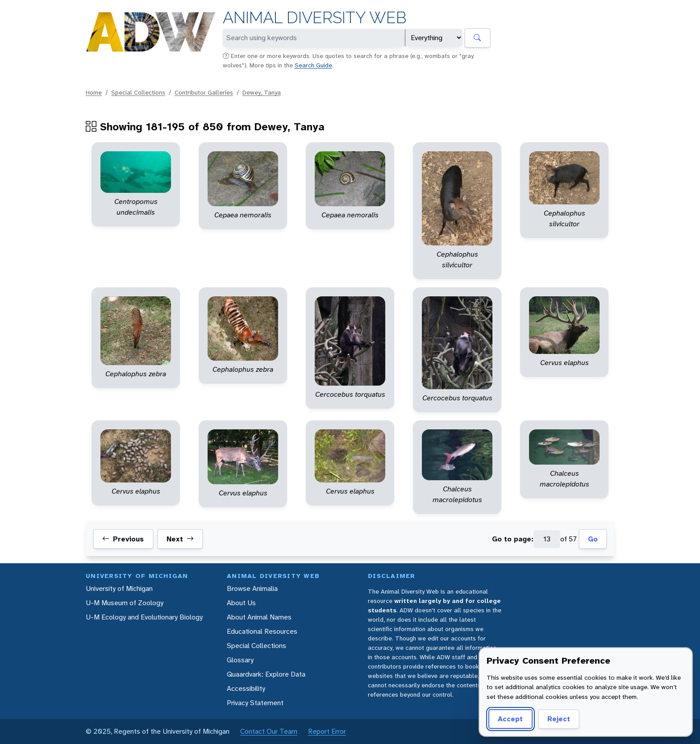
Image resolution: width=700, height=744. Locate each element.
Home (94, 92)
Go (593, 539)
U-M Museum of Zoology (125, 603)
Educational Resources (262, 631)
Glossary (240, 660)
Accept (510, 719)
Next (180, 539)
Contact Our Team (269, 731)
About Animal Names (259, 617)
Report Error (327, 731)
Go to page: (513, 539)
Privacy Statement (255, 703)
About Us (241, 603)
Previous (123, 539)
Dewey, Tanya (262, 92)
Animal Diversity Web (315, 18)
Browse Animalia (252, 588)
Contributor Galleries (204, 92)
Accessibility (246, 688)
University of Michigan (119, 588)
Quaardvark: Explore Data (266, 674)
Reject (559, 719)
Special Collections (138, 92)
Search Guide (313, 65)
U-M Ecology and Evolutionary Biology (144, 617)
